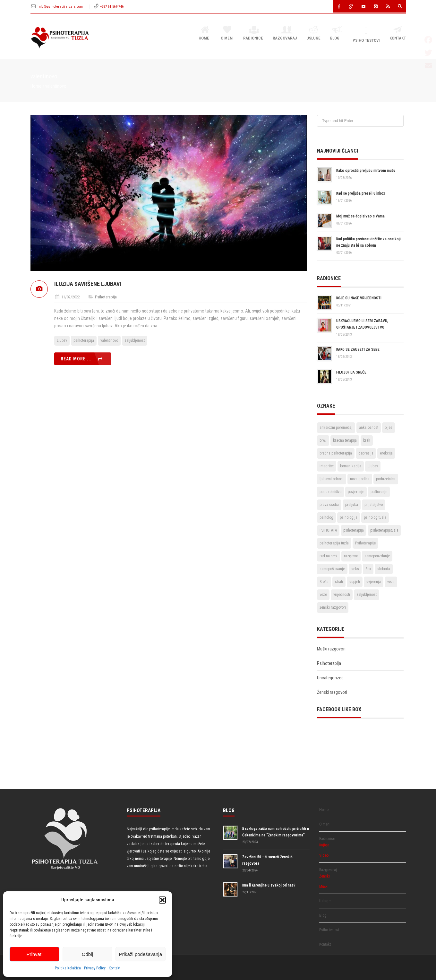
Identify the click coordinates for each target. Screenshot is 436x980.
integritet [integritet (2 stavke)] (327, 466)
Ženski (325, 876)
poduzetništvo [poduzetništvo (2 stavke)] (330, 492)
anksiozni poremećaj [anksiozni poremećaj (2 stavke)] (336, 428)
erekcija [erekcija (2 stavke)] (386, 453)
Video (324, 855)
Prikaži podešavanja (141, 954)
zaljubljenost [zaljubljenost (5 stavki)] (367, 595)
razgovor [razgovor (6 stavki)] (351, 556)
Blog (336, 33)
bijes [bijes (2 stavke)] (389, 428)
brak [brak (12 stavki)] (367, 440)
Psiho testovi (366, 35)
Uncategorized (330, 678)
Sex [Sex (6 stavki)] (368, 569)
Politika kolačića (68, 968)
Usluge (313, 33)
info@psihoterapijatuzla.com (61, 7)
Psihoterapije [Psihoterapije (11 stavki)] (365, 543)
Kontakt (115, 968)
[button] (162, 900)
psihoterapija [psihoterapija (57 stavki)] (354, 530)
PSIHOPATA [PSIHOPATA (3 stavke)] (328, 530)
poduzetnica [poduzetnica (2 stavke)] (386, 479)
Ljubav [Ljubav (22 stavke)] (373, 466)
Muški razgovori (331, 649)
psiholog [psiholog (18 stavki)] (326, 517)
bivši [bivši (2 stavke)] (323, 440)
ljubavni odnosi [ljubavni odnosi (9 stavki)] (332, 479)
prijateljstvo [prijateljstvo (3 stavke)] (374, 505)
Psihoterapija (106, 297)
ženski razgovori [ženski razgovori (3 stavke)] (333, 607)
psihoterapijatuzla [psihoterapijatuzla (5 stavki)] (384, 530)
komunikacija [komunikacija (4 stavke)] (351, 466)
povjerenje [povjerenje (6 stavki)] (356, 492)
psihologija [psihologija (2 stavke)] (349, 517)
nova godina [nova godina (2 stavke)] (360, 479)
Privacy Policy (95, 968)
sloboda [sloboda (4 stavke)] (384, 569)
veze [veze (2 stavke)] (323, 595)
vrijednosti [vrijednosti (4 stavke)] (342, 595)
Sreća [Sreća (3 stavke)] (324, 582)
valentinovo (109, 340)
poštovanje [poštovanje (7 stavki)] (379, 492)
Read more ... (76, 359)
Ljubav (62, 340)
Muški (324, 887)
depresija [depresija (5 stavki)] (366, 453)
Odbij (87, 954)
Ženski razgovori (332, 692)
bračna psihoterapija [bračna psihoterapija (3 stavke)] (336, 453)
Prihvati (34, 954)
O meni (227, 33)
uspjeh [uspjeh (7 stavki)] (355, 582)
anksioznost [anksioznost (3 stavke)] (369, 428)
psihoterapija (84, 340)
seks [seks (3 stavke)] (355, 569)
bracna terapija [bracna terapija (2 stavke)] (345, 440)
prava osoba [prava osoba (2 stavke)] (329, 505)
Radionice (253, 33)
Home (205, 33)
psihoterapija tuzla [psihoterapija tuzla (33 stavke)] (334, 543)
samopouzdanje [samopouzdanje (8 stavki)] (377, 556)
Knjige (324, 845)
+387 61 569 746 (112, 7)
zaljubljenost (135, 340)
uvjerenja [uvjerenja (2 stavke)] (374, 582)
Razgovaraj (285, 33)
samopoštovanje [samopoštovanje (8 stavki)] (332, 569)
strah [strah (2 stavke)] (339, 582)
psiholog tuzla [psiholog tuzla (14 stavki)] (375, 517)
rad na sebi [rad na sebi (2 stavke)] (329, 556)
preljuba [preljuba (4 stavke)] (352, 505)
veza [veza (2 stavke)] (391, 582)
